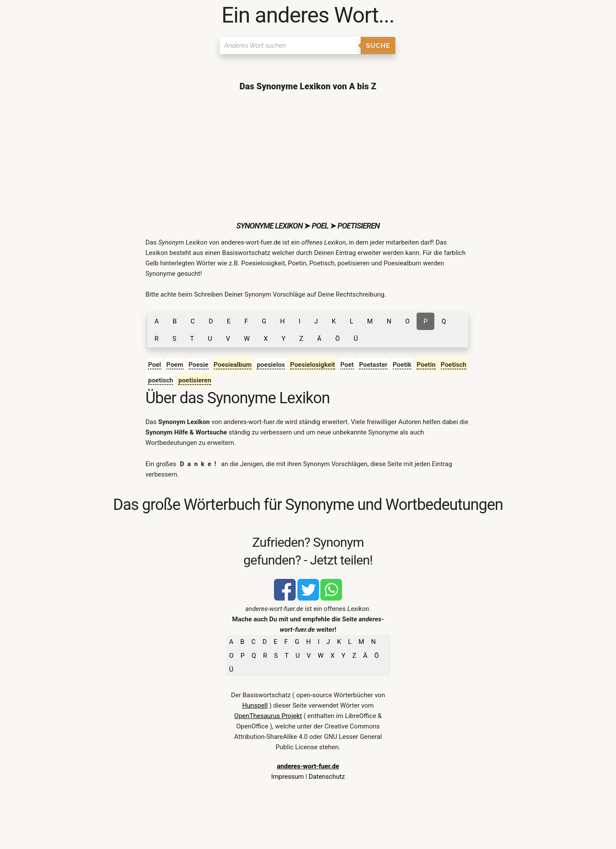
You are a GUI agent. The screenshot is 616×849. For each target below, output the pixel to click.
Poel (154, 365)
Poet (347, 365)
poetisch (160, 380)
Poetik (402, 365)
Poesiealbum (233, 365)
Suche (378, 46)
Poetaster (373, 365)
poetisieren (195, 380)
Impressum (287, 777)
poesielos (271, 365)
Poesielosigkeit (313, 365)
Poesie (199, 365)
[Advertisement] (308, 156)
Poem (175, 365)
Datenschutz (327, 777)
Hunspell (255, 705)
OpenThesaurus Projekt (268, 716)
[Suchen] (290, 46)
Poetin (426, 365)
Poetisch (454, 365)
